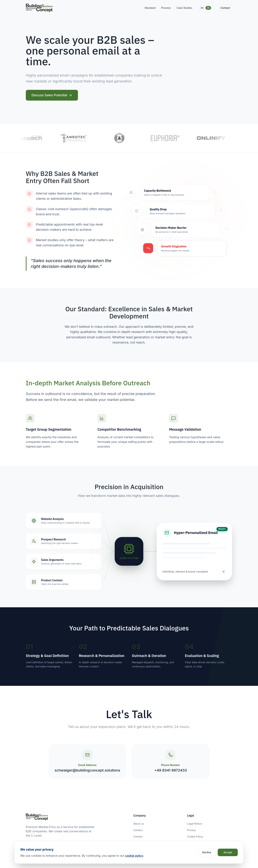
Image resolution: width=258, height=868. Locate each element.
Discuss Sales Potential (52, 95)
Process (166, 8)
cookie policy (134, 856)
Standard (150, 8)
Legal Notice (194, 824)
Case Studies (185, 8)
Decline (207, 852)
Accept (228, 852)
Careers (138, 830)
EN (208, 8)
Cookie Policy (195, 837)
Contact (225, 8)
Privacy (191, 830)
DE (202, 8)
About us (139, 824)
